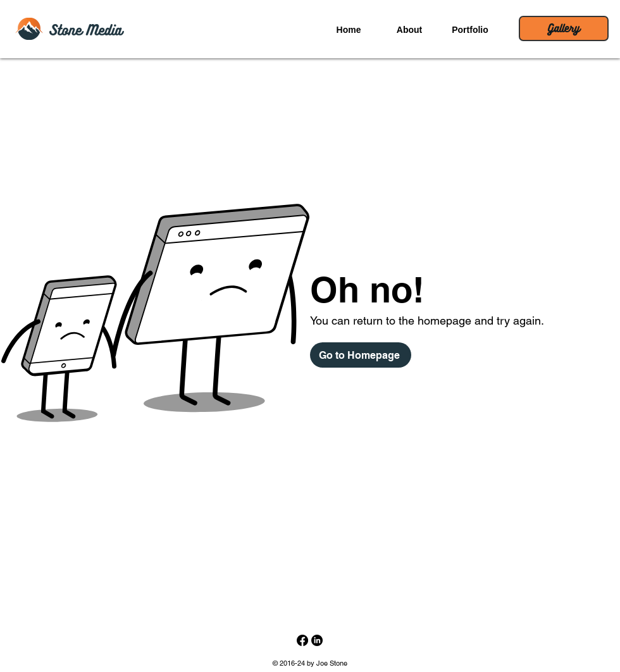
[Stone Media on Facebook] (302, 640)
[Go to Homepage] (361, 355)
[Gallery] (564, 28)
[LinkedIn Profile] (317, 640)
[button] (409, 30)
